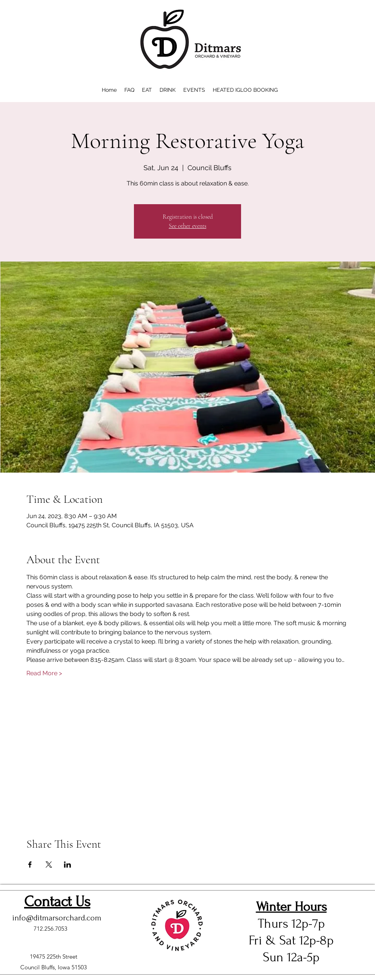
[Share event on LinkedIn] (68, 865)
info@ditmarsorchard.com (57, 918)
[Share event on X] (49, 865)
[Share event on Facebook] (30, 865)
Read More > (44, 673)
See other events (187, 226)
